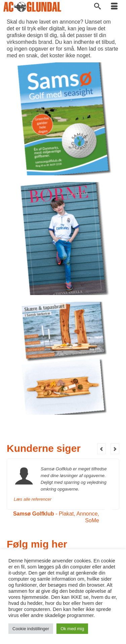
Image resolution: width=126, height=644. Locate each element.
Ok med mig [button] (72, 629)
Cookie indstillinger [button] (31, 629)
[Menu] (114, 7)
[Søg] (97, 7)
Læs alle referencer (33, 499)
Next (115, 449)
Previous (101, 449)
